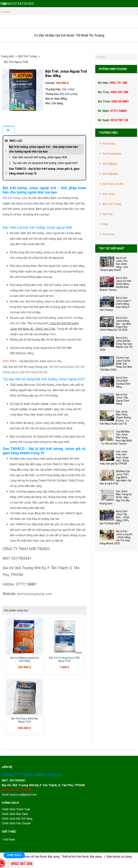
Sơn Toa (107, 214)
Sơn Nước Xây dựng (47, 857)
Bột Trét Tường (112, 204)
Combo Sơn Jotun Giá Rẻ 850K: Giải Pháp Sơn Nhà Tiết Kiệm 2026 (116, 364)
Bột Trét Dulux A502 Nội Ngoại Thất (25, 720)
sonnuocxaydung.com (34, 594)
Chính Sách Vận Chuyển (16, 823)
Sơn (65, 89)
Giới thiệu (9, 839)
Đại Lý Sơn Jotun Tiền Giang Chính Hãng (123, 399)
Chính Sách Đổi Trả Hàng (17, 819)
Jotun (71, 89)
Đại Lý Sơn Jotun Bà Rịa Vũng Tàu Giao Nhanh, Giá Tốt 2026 (116, 344)
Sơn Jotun (109, 194)
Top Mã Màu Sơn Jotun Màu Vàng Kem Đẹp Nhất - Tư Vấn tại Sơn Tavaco (116, 438)
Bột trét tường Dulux (62, 367)
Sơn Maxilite (110, 174)
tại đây (58, 361)
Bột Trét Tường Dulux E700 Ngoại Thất (64, 659)
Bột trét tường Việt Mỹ (34, 372)
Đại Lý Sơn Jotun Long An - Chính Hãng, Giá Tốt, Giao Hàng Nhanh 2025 (116, 537)
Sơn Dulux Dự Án (113, 184)
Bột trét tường (69, 94)
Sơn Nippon (110, 164)
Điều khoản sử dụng (119, 857)
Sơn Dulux (109, 144)
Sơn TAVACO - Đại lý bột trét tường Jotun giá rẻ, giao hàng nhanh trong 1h (44, 171)
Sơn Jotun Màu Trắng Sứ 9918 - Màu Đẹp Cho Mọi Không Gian (116, 497)
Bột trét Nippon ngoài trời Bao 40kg (25, 659)
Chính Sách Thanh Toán (16, 809)
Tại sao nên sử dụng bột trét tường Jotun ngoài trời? (45, 163)
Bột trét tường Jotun (15, 198)
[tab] (8, 130)
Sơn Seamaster (112, 154)
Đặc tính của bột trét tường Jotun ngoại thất (40, 157)
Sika (105, 224)
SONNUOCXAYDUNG (17, 4)
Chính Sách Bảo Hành (15, 814)
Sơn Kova (108, 234)
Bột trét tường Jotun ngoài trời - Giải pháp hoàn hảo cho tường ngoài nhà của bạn (43, 149)
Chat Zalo (14, 855)
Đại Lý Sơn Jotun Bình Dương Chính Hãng (123, 382)
